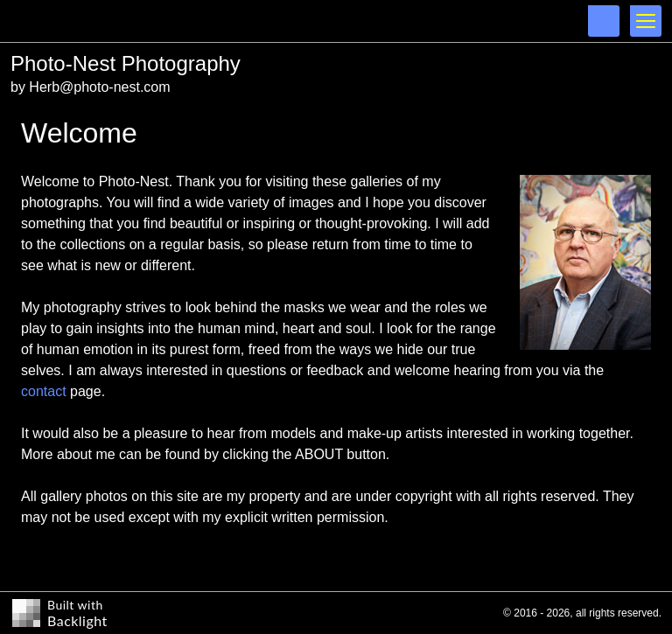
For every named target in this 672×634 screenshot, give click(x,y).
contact (44, 391)
